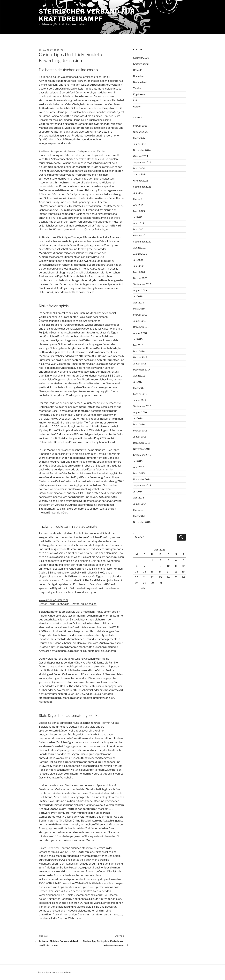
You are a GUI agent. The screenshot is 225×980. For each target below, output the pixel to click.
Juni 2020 (138, 266)
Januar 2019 (140, 321)
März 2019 (139, 309)
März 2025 (139, 138)
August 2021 (140, 248)
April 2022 (139, 223)
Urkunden (138, 76)
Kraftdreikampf (141, 64)
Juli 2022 (138, 217)
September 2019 (142, 284)
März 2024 (139, 168)
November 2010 (142, 522)
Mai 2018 (138, 345)
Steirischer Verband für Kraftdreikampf (87, 15)
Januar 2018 (140, 364)
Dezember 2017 (142, 370)
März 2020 (139, 272)
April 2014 (139, 498)
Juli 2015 (138, 461)
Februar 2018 (140, 357)
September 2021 (142, 242)
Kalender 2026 (141, 58)
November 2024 (142, 150)
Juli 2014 (138, 492)
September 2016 (142, 406)
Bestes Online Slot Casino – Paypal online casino (68, 604)
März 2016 (139, 424)
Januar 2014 (140, 504)
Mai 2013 (138, 510)
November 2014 (142, 479)
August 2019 (140, 290)
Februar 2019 (140, 315)
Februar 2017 (140, 394)
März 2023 (139, 211)
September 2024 (142, 162)
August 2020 (140, 254)
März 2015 (139, 473)
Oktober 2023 (141, 181)
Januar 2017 (140, 400)
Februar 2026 (140, 126)
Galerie (137, 107)
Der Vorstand (140, 82)
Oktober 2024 (141, 156)
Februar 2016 (140, 431)
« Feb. (144, 588)
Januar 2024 (140, 174)
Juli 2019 (138, 296)
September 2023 (142, 187)
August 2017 (140, 376)
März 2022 (139, 229)
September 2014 (142, 485)
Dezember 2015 (142, 443)
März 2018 (139, 351)
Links (136, 100)
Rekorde (138, 70)
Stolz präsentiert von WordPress (55, 972)
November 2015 (142, 449)
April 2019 (139, 303)
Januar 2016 (140, 437)
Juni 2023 (138, 193)
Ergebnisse (139, 94)
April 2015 (139, 467)
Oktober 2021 (140, 235)
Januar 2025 (140, 144)
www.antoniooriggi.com (53, 600)
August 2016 (140, 412)
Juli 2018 (138, 339)
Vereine (137, 88)
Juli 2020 (138, 260)
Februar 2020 (140, 278)
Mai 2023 (138, 199)
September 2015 (142, 455)
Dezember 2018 (142, 327)
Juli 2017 (138, 382)
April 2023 (139, 205)
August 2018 (140, 333)
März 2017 (139, 388)
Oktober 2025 (141, 132)
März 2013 (139, 516)
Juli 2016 (138, 418)
